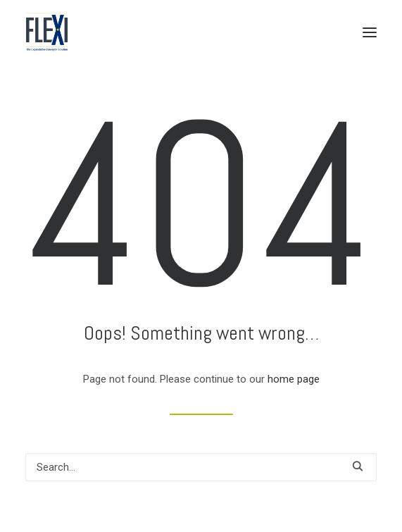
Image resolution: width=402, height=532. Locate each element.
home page (294, 379)
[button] (370, 32)
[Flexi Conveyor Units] (47, 32)
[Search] (201, 467)
